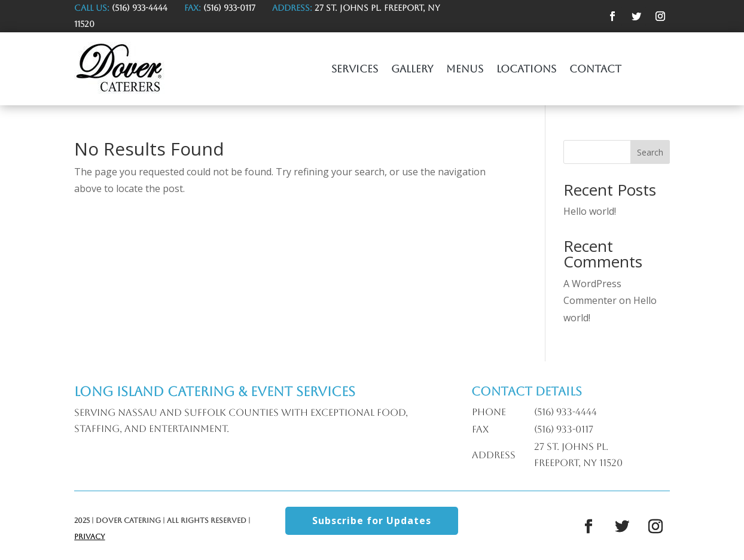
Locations (526, 70)
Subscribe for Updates (372, 521)
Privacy (89, 537)
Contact (595, 70)
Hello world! (590, 211)
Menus (465, 70)
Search (650, 152)
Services (355, 70)
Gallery (412, 70)
